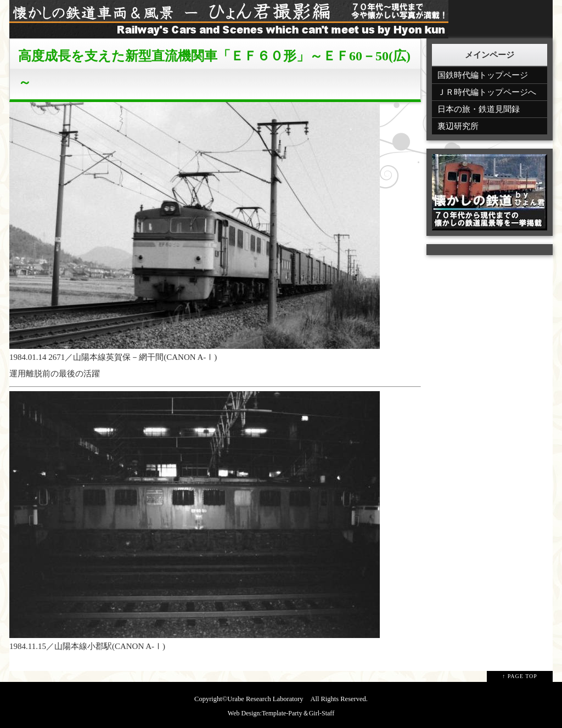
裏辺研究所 (458, 126)
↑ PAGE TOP (520, 676)
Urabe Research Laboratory (265, 699)
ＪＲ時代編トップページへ (487, 92)
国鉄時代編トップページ (483, 75)
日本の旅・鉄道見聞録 (479, 109)
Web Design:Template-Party (265, 713)
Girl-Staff (322, 713)
